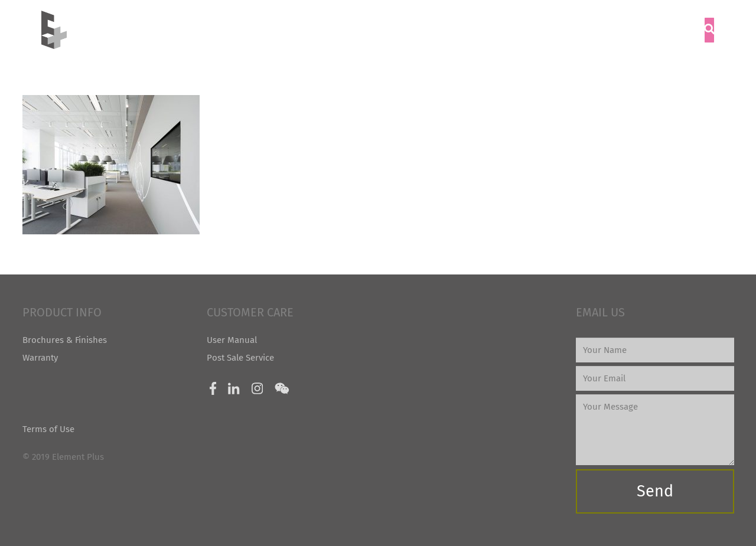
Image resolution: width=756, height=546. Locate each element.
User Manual (232, 340)
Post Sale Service (240, 358)
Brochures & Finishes (65, 340)
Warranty (40, 358)
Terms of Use (48, 429)
